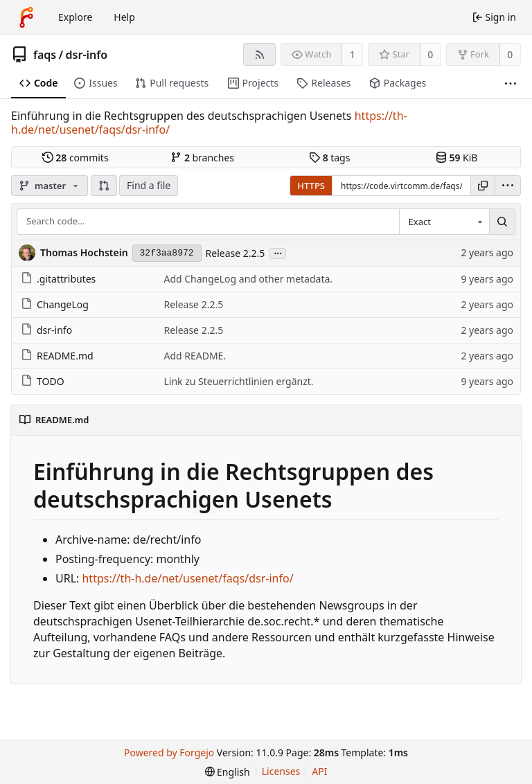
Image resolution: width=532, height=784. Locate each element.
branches (202, 158)
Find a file (149, 185)
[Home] (26, 17)
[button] (104, 186)
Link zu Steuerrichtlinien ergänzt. (238, 381)
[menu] (508, 186)
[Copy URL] (483, 186)
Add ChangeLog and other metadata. (248, 279)
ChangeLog (55, 304)
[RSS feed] (259, 54)
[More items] (511, 83)
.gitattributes (58, 279)
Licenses (281, 771)
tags (329, 158)
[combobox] (444, 222)
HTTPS (311, 186)
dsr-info (87, 55)
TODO (43, 381)
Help (124, 17)
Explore (75, 17)
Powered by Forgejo (169, 752)
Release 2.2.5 (236, 253)
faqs (45, 55)
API (319, 771)
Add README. (195, 356)
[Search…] (502, 222)
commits (76, 158)
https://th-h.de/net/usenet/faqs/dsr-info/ (187, 578)
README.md (57, 356)
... (278, 252)
